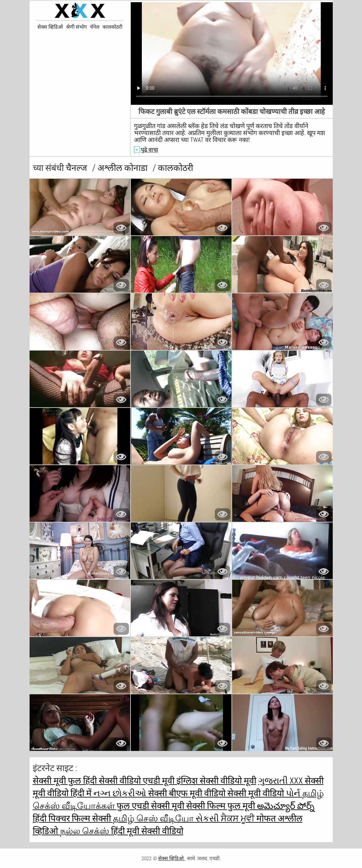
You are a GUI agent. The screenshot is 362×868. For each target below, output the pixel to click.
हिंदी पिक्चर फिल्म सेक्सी (73, 818)
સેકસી (208, 818)
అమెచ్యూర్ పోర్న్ (286, 806)
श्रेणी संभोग (76, 27)
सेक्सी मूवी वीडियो (257, 793)
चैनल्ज (77, 168)
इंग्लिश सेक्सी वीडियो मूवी (216, 781)
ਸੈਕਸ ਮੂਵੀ (239, 818)
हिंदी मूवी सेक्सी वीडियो (147, 831)
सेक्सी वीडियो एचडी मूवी (138, 781)
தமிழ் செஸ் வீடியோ (154, 818)
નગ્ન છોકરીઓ (121, 793)
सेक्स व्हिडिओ (50, 27)
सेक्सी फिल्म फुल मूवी (222, 806)
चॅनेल (95, 27)
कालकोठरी (112, 27)
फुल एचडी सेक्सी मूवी (151, 806)
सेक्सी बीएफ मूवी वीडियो (188, 793)
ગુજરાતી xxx (281, 781)
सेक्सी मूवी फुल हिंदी (66, 781)
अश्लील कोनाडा (123, 168)
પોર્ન (294, 793)
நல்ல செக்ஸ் (86, 831)
